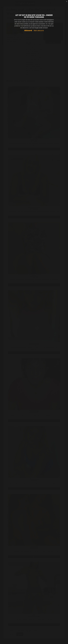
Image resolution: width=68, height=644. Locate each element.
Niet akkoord (39, 31)
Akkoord (28, 31)
